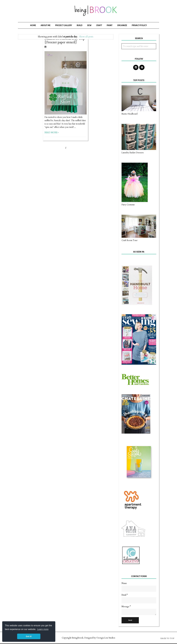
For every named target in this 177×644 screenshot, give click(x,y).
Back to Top (167, 638)
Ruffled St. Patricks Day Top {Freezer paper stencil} (65, 40)
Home (33, 25)
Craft (99, 25)
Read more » (52, 132)
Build (80, 25)
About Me (46, 25)
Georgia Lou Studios (106, 638)
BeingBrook (78, 638)
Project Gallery (64, 25)
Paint (110, 25)
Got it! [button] (29, 636)
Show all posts (86, 37)
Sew (89, 25)
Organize (122, 25)
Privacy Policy (139, 25)
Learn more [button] (43, 629)
